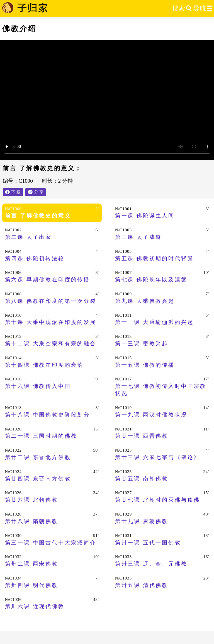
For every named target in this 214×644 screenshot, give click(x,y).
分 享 (40, 191)
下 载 (16, 192)
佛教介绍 (20, 29)
